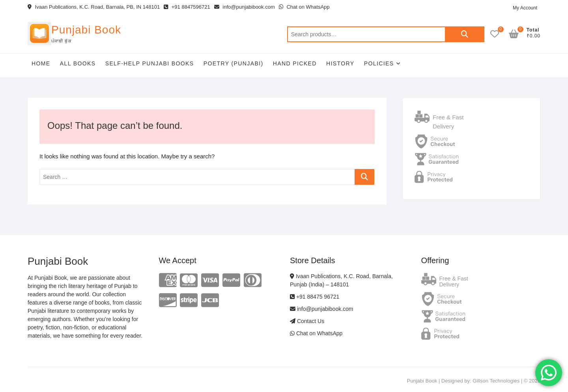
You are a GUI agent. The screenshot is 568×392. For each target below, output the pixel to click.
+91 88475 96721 (315, 297)
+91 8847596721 (187, 7)
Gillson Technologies (496, 381)
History (340, 63)
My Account (525, 8)
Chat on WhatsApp (304, 7)
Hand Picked (295, 63)
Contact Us (307, 321)
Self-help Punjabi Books (150, 63)
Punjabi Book (86, 30)
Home (41, 63)
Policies (379, 63)
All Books (78, 63)
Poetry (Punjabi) (234, 63)
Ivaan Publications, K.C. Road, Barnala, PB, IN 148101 (94, 7)
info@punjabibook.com (245, 7)
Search (465, 34)
